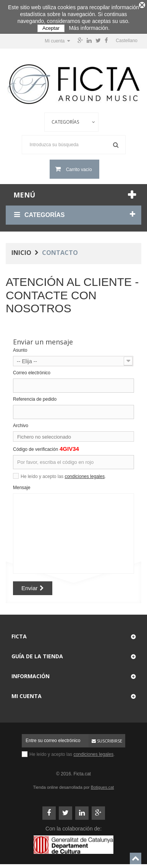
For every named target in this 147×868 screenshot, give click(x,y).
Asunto (20, 347)
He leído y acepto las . (63, 473)
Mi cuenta (27, 693)
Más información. (89, 28)
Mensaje (22, 485)
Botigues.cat (103, 784)
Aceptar (51, 28)
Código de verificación (36, 446)
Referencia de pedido (35, 396)
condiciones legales (85, 473)
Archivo (21, 423)
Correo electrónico (32, 370)
